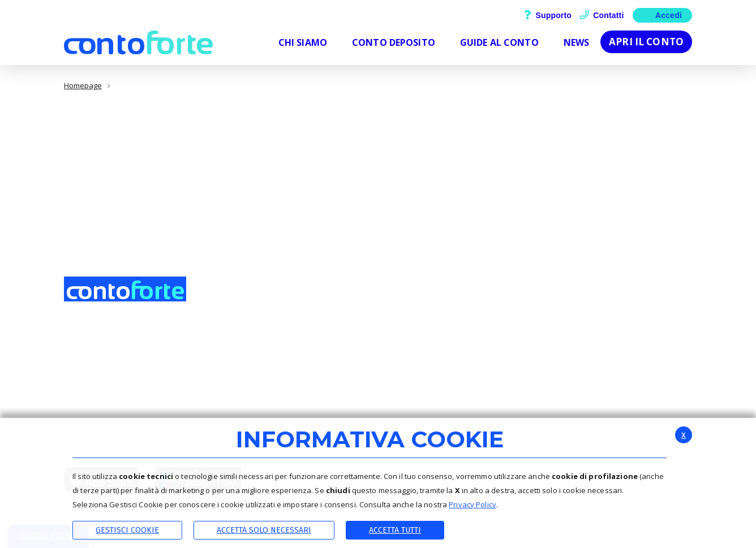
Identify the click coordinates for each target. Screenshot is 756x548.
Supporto (548, 15)
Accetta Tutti (395, 530)
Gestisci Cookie (127, 530)
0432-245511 (97, 399)
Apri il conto (646, 42)
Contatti (602, 15)
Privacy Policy (472, 504)
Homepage (83, 86)
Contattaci (495, 342)
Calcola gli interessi (612, 355)
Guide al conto (604, 342)
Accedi (662, 14)
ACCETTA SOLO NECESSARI (264, 530)
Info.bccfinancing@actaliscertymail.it (149, 411)
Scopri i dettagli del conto (624, 328)
